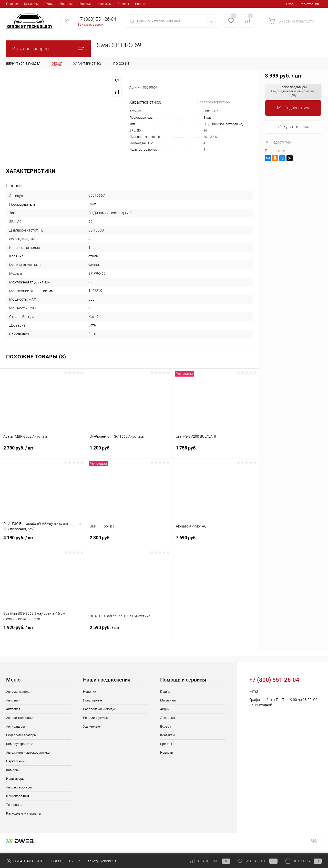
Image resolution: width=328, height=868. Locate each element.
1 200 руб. (129, 451)
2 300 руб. (129, 541)
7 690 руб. (216, 541)
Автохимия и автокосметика (28, 752)
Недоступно (278, 142)
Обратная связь (25, 861)
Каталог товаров (48, 49)
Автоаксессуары (19, 787)
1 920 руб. (43, 631)
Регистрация (309, 4)
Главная (12, 4)
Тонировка (14, 805)
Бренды (123, 4)
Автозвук (13, 700)
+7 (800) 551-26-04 (97, 19)
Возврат (85, 4)
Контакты (104, 4)
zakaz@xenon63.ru (282, 691)
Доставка (66, 4)
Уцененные (91, 726)
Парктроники (16, 761)
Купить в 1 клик (294, 127)
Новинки (90, 692)
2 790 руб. (43, 451)
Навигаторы (15, 779)
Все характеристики (214, 102)
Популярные (93, 700)
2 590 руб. (129, 631)
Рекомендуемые (96, 718)
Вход (290, 4)
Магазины (31, 4)
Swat (207, 118)
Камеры (12, 770)
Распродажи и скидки (100, 709)
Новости (141, 4)
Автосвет (13, 709)
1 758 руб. (216, 451)
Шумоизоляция (18, 796)
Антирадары (16, 726)
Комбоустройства (20, 744)
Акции (49, 4)
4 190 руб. (43, 541)
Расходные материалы (24, 813)
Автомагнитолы (18, 692)
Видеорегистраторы (21, 735)
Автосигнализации (20, 718)
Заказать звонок (91, 24)
